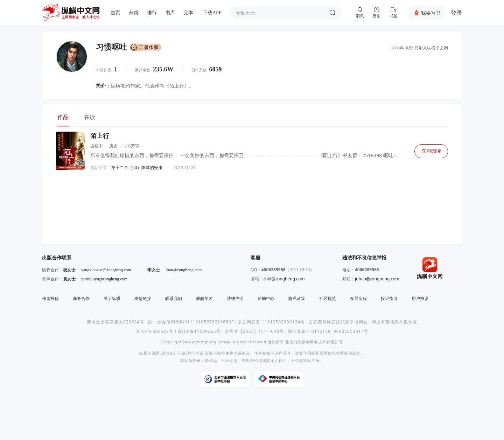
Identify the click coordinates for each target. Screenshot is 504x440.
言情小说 (213, 353)
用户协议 (420, 298)
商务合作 (81, 298)
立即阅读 (431, 151)
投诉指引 (389, 298)
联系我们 (174, 298)
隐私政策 (297, 298)
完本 (188, 13)
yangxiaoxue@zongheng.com (106, 270)
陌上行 (100, 136)
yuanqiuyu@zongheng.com (104, 279)
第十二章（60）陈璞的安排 (137, 167)
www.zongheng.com (206, 342)
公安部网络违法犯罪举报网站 (338, 322)
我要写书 (431, 13)
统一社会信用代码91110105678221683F (191, 322)
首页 (115, 13)
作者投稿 (50, 298)
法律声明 (235, 298)
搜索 (332, 13)
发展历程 (358, 298)
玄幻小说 (178, 353)
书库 (170, 13)
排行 (152, 13)
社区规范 (328, 298)
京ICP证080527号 (155, 331)
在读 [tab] (90, 117)
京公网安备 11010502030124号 (271, 322)
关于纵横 (112, 298)
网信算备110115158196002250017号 (328, 331)
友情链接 (143, 298)
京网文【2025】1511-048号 (254, 331)
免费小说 (234, 353)
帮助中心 (266, 298)
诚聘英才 (204, 298)
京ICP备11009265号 (199, 331)
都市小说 (195, 353)
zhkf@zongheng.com (284, 279)
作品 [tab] (63, 117)
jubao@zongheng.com (377, 279)
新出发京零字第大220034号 (115, 322)
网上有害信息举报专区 (394, 322)
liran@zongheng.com (184, 270)
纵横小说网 (150, 353)
